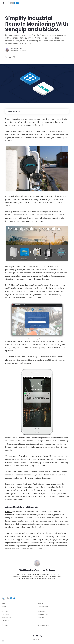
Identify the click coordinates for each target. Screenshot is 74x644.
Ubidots (9, 119)
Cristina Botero (16, 49)
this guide (46, 478)
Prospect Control (22, 484)
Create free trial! (43, 607)
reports (54, 344)
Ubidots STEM (6, 617)
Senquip (9, 533)
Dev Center (6, 614)
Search (5, 625)
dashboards (43, 279)
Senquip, (52, 119)
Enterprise (41, 617)
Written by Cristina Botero (37, 570)
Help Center (42, 611)
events (37, 344)
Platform (40, 603)
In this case (53, 490)
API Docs (5, 611)
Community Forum (43, 614)
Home (4, 603)
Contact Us (5, 620)
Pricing (4, 607)
